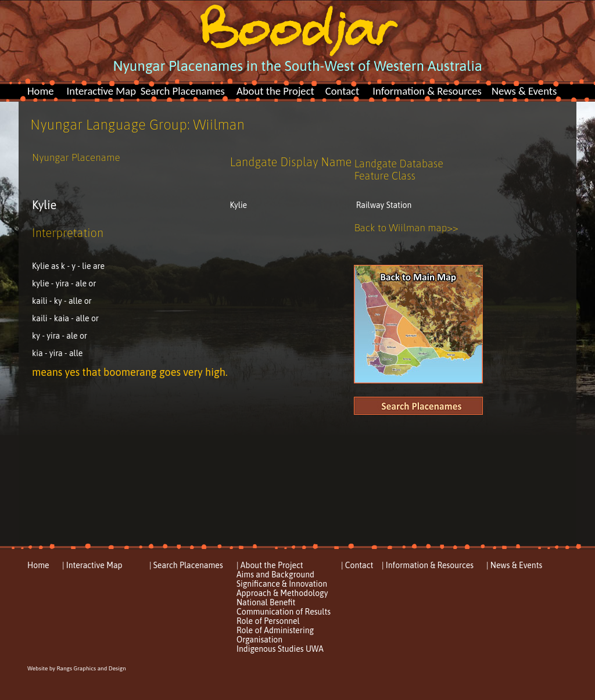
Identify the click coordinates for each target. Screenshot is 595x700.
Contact (343, 91)
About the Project (275, 91)
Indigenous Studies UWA (280, 649)
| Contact (357, 565)
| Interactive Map (92, 565)
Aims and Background (275, 575)
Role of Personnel (268, 621)
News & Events (524, 91)
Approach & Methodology (282, 593)
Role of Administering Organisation (275, 635)
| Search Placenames (186, 565)
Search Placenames (183, 91)
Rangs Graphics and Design (91, 668)
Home (41, 91)
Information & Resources (427, 91)
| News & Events (514, 565)
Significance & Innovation (282, 584)
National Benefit (266, 602)
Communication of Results (284, 612)
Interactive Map (101, 91)
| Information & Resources (428, 565)
